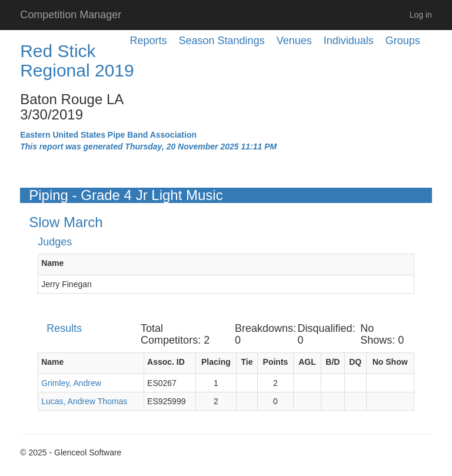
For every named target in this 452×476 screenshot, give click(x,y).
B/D (333, 362)
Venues (294, 41)
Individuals (349, 41)
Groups (403, 41)
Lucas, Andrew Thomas (84, 401)
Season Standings (222, 41)
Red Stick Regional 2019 (77, 61)
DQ (355, 362)
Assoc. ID (166, 362)
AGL (307, 362)
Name (52, 263)
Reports (149, 41)
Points (276, 362)
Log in (421, 15)
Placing (216, 362)
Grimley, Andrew (71, 383)
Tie (247, 362)
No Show (390, 362)
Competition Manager (71, 15)
